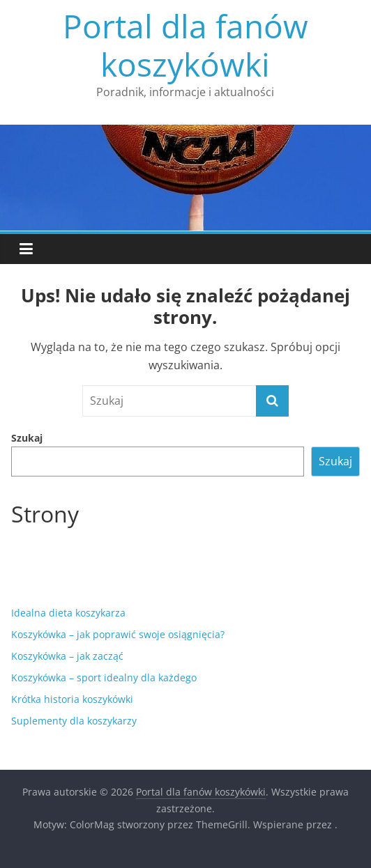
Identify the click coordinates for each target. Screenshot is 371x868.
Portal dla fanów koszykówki (185, 45)
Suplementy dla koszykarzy (74, 721)
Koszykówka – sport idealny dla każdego (104, 677)
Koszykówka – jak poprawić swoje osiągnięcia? (118, 634)
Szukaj (27, 438)
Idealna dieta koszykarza (68, 613)
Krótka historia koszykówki (72, 699)
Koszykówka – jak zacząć (67, 656)
